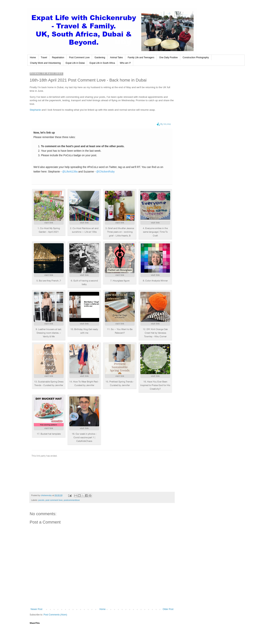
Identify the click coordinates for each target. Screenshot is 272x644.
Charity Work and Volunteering (45, 63)
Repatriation (58, 57)
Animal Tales (116, 57)
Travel (44, 57)
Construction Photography (196, 57)
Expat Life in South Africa (102, 63)
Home (33, 57)
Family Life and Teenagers (141, 57)
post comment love (54, 500)
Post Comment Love (79, 57)
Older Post (168, 609)
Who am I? (125, 63)
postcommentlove (72, 500)
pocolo (41, 500)
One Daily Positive (168, 57)
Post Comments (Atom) (55, 615)
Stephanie (36, 110)
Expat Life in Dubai (75, 63)
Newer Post (36, 609)
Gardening (100, 57)
